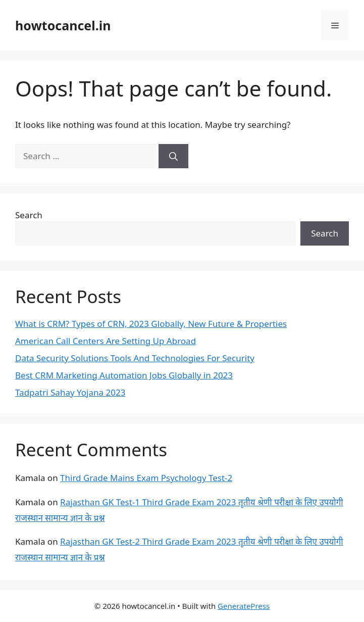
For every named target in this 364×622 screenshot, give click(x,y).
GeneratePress (244, 606)
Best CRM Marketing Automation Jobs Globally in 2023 (124, 375)
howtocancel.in (63, 25)
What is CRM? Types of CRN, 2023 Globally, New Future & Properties (151, 324)
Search (29, 215)
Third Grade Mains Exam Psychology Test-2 (146, 478)
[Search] (173, 156)
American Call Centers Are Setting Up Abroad (106, 341)
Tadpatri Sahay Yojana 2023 (70, 392)
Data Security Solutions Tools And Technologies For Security (135, 358)
